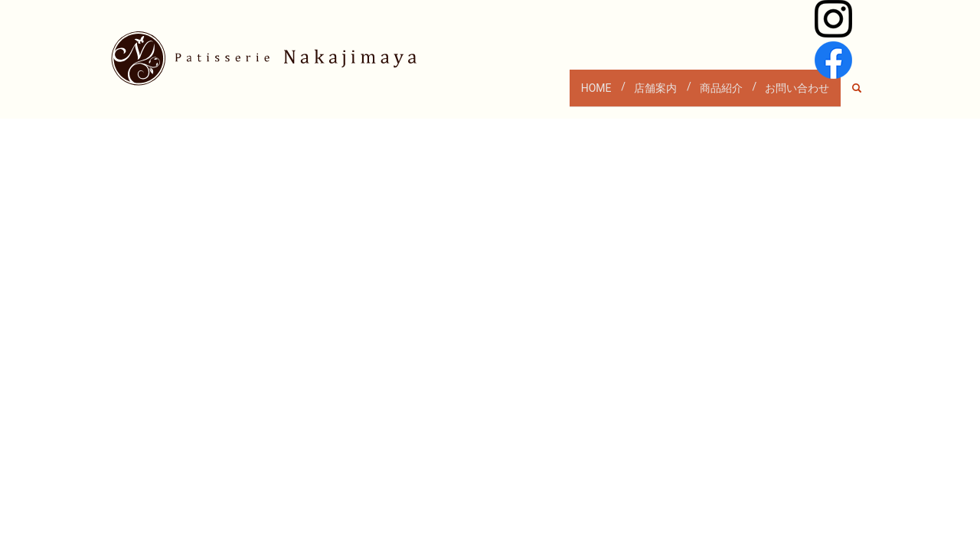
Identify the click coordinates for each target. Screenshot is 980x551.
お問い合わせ (792, 94)
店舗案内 (632, 94)
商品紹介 (707, 94)
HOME (563, 94)
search (865, 95)
